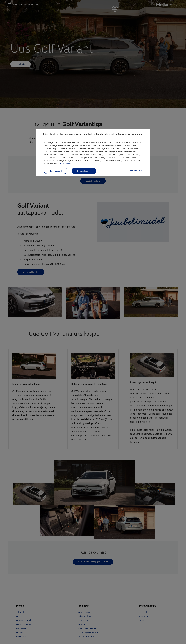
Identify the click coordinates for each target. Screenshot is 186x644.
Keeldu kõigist (136, 171)
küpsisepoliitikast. (68, 163)
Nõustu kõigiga (84, 171)
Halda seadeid (56, 171)
